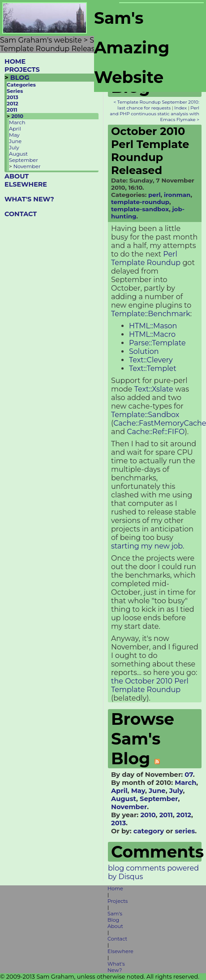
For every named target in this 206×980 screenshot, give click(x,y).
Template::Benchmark (151, 314)
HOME (15, 61)
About (115, 926)
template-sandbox (140, 209)
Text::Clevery (151, 360)
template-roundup (140, 202)
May (14, 135)
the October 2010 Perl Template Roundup (150, 685)
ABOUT (17, 176)
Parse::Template (157, 343)
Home (115, 889)
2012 (13, 104)
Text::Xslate (154, 389)
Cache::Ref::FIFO (156, 432)
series (185, 831)
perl (154, 195)
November (27, 166)
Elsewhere (120, 951)
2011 (12, 110)
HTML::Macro (152, 334)
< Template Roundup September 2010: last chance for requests (156, 105)
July (14, 148)
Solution (144, 351)
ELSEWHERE (26, 184)
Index (180, 108)
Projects (118, 901)
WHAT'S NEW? (29, 199)
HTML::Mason (153, 326)
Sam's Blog (115, 917)
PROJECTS (22, 70)
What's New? (116, 967)
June (15, 141)
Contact (117, 939)
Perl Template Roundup (146, 258)
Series (15, 91)
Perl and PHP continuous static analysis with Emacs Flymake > (154, 114)
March (17, 122)
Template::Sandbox (145, 415)
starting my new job (147, 546)
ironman (177, 195)
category (149, 831)
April (15, 129)
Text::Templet (153, 368)
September (24, 160)
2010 (17, 116)
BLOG (20, 78)
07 (189, 775)
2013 (13, 97)
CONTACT (21, 214)
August (18, 154)
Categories (21, 85)
